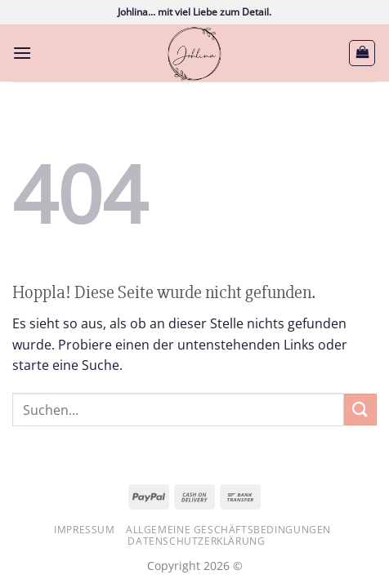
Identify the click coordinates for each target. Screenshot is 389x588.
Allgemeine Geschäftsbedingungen (228, 530)
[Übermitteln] (360, 410)
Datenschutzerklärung (196, 541)
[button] (22, 53)
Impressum (85, 530)
